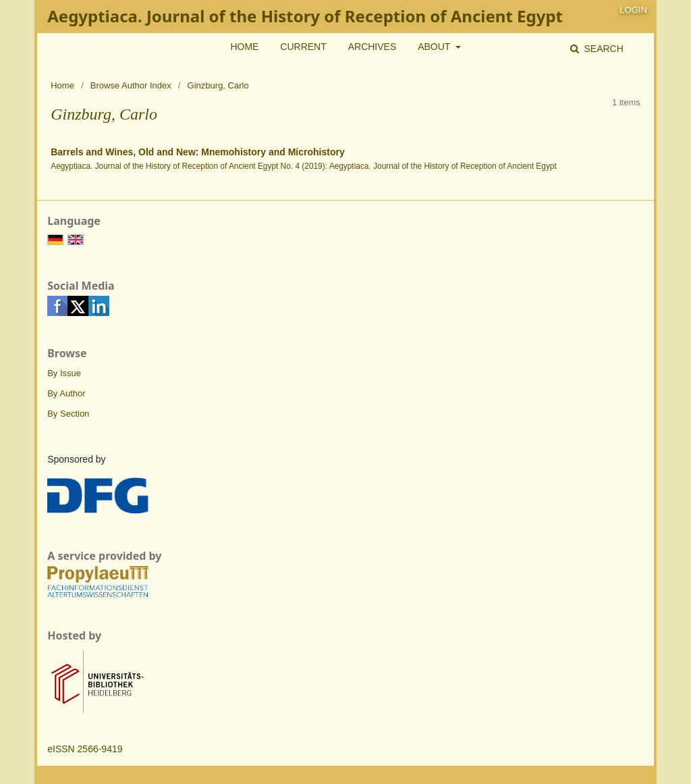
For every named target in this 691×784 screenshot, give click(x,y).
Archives (372, 47)
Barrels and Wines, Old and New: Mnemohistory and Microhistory (198, 152)
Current (303, 47)
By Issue (64, 373)
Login (633, 10)
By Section (68, 414)
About (435, 47)
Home (244, 47)
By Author (66, 393)
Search (603, 49)
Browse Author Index (131, 85)
